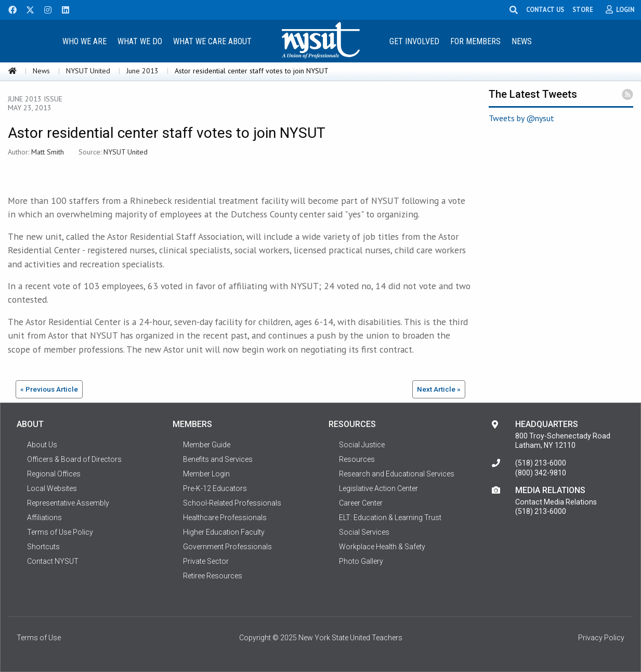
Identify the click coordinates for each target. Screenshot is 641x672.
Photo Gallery (361, 561)
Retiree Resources (213, 576)
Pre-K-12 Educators (215, 488)
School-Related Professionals (232, 503)
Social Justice (362, 445)
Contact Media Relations (556, 502)
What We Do (140, 41)
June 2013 (142, 71)
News (522, 41)
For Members (475, 41)
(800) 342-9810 (541, 473)
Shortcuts (43, 547)
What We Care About (212, 41)
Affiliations (44, 518)
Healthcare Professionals (225, 518)
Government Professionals (227, 547)
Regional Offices (54, 474)
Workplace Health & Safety (382, 547)
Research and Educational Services (397, 474)
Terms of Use (39, 638)
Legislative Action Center (378, 488)
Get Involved (414, 41)
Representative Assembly (68, 503)
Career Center (361, 503)
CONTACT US (545, 9)
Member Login (206, 474)
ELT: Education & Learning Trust (390, 518)
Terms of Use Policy (60, 532)
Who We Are (84, 41)
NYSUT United (88, 71)
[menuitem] (85, 41)
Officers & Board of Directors (74, 459)
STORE (583, 9)
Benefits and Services (218, 459)
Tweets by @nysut (521, 118)
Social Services (364, 532)
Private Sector (206, 561)
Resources (357, 459)
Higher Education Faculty (224, 532)
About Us (42, 445)
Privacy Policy (601, 638)
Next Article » (439, 389)
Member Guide (207, 445)
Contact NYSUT (53, 561)
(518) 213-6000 (541, 463)
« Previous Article (49, 389)
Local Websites (52, 488)
